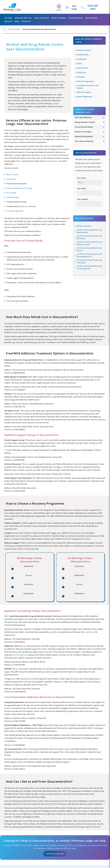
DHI (6, 616)
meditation (89, 632)
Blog (17, 21)
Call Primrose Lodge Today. (55, 854)
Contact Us (26, 21)
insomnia (61, 82)
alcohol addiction (20, 655)
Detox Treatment (42, 18)
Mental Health (91, 18)
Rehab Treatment (59, 18)
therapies (27, 326)
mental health (46, 155)
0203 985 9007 (93, 7)
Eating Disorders (76, 18)
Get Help (74, 7)
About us (8, 21)
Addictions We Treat (23, 18)
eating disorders (51, 161)
